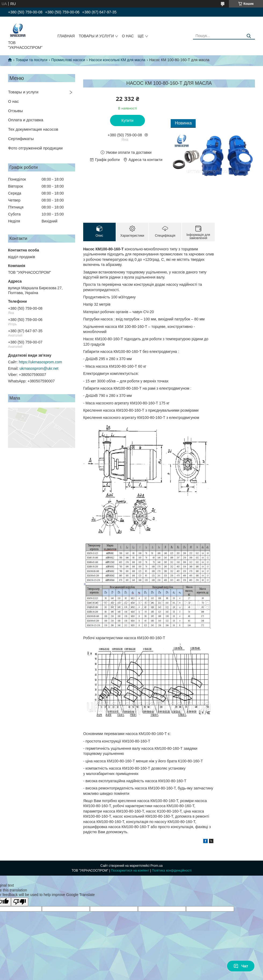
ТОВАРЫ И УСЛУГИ (96, 36)
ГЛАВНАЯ (66, 36)
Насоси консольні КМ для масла (117, 60)
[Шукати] (249, 36)
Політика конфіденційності (172, 871)
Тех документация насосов (33, 129)
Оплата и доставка (26, 120)
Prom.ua (157, 866)
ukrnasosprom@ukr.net (39, 368)
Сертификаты (21, 139)
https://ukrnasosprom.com (40, 362)
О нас (13, 101)
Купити (128, 120)
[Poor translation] (20, 902)
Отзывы (15, 111)
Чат (241, 966)
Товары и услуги (23, 92)
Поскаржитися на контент (130, 871)
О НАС (128, 36)
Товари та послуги (31, 60)
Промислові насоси (68, 60)
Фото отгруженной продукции (35, 148)
